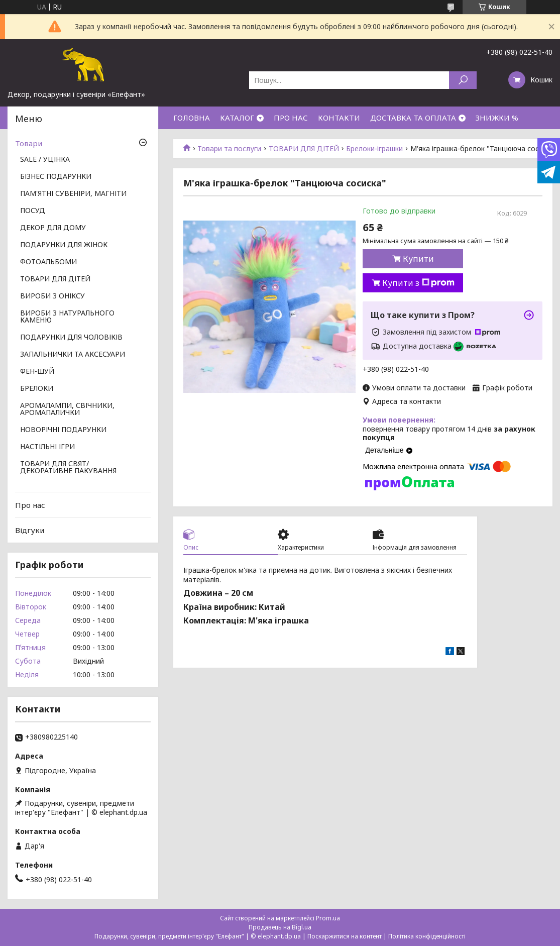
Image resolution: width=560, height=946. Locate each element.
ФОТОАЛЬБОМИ (48, 262)
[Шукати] (463, 80)
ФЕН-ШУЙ (37, 372)
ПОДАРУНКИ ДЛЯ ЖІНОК (64, 245)
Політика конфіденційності (427, 936)
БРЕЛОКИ (37, 389)
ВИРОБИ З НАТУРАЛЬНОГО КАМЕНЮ (67, 317)
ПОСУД (33, 211)
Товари (29, 143)
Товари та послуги (229, 149)
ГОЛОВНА (192, 118)
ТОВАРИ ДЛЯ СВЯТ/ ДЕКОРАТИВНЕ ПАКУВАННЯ (68, 468)
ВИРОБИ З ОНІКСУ (52, 296)
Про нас (30, 505)
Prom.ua (328, 918)
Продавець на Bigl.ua (280, 927)
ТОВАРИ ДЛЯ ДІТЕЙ (304, 149)
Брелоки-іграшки (374, 149)
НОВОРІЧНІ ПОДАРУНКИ (63, 430)
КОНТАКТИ (339, 118)
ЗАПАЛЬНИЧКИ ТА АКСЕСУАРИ (73, 355)
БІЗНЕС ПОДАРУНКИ (56, 177)
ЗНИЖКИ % (497, 118)
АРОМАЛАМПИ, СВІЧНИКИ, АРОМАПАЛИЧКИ (67, 409)
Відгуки (30, 530)
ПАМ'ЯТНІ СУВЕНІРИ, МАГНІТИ (73, 194)
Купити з (418, 283)
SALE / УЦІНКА (45, 160)
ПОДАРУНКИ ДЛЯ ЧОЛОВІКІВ (71, 338)
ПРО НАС (291, 118)
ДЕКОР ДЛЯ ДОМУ (53, 228)
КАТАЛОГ (237, 118)
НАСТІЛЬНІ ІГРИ (47, 447)
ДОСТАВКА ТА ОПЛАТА (413, 118)
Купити (418, 259)
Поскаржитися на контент (345, 936)
